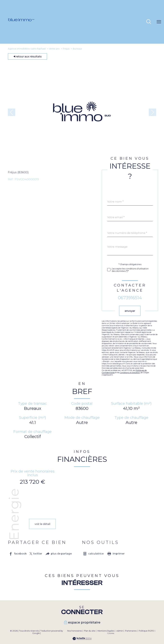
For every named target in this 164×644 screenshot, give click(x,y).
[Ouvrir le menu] (159, 22)
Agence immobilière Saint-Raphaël (27, 49)
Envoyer (136, 311)
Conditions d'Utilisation (136, 373)
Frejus (66, 49)
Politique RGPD (146, 631)
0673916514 (136, 298)
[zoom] (82, 155)
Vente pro (54, 49)
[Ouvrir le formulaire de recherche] (149, 22)
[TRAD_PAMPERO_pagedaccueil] (21, 36)
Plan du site (90, 631)
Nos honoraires (75, 631)
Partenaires (131, 631)
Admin (120, 631)
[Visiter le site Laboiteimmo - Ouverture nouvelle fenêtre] (82, 639)
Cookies (111, 633)
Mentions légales (106, 631)
